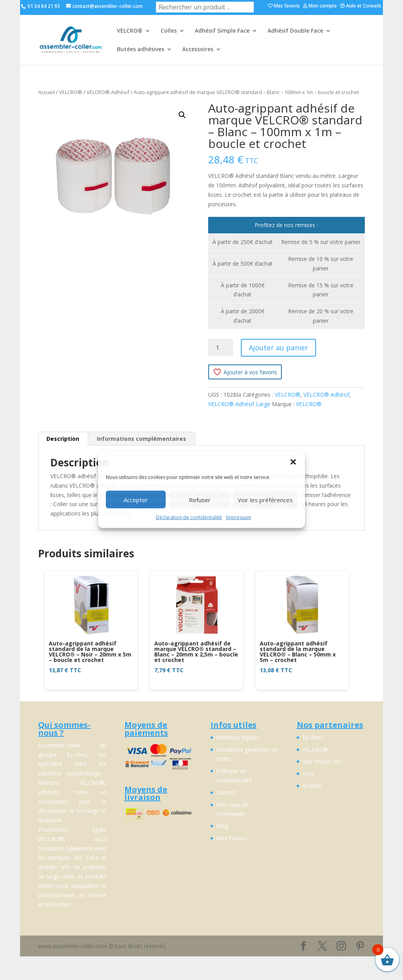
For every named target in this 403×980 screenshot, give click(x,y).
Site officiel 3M (321, 761)
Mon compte (320, 6)
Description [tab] (63, 439)
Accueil (46, 92)
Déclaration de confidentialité (189, 517)
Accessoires (198, 50)
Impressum (238, 517)
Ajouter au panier (278, 348)
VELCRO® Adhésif (108, 92)
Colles (169, 31)
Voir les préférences (265, 499)
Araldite (312, 786)
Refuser (200, 499)
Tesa (309, 774)
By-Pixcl (312, 737)
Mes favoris (284, 6)
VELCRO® (130, 31)
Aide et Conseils (361, 6)
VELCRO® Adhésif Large (239, 404)
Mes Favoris (232, 838)
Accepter (136, 499)
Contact (226, 792)
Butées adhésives (140, 50)
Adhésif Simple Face (222, 31)
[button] (293, 462)
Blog (222, 826)
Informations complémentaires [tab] (141, 439)
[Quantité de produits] (221, 348)
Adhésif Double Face (295, 31)
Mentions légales (238, 737)
